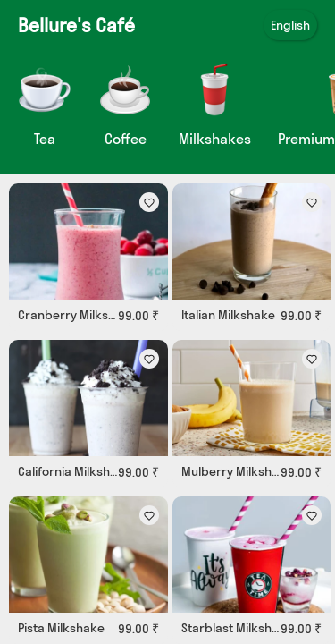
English (290, 25)
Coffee (126, 139)
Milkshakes (215, 139)
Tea (45, 139)
